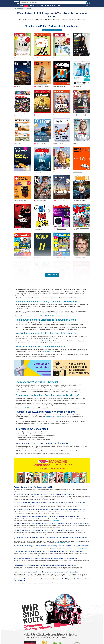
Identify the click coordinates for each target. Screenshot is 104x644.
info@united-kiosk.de (45, 491)
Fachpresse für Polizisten (25, 408)
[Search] (87, 3)
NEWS (26, 5)
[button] (52, 275)
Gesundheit (42, 341)
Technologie (49, 341)
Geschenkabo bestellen (54, 520)
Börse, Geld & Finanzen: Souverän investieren (40, 347)
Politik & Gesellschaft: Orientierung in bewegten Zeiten (46, 320)
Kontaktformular (62, 491)
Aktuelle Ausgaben (56, 5)
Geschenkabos (48, 5)
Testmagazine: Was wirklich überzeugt (37, 382)
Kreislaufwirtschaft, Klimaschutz (54, 417)
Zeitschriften (32, 5)
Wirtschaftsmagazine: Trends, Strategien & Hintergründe (47, 302)
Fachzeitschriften (40, 5)
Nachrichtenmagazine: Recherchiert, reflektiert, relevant (46, 333)
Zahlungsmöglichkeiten (82, 548)
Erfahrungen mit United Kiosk (63, 543)
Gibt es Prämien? (44, 562)
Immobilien (48, 351)
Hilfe (87, 5)
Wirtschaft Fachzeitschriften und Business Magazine (55, 316)
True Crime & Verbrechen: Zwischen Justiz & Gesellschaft (47, 395)
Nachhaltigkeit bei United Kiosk (41, 555)
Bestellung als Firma (75, 534)
